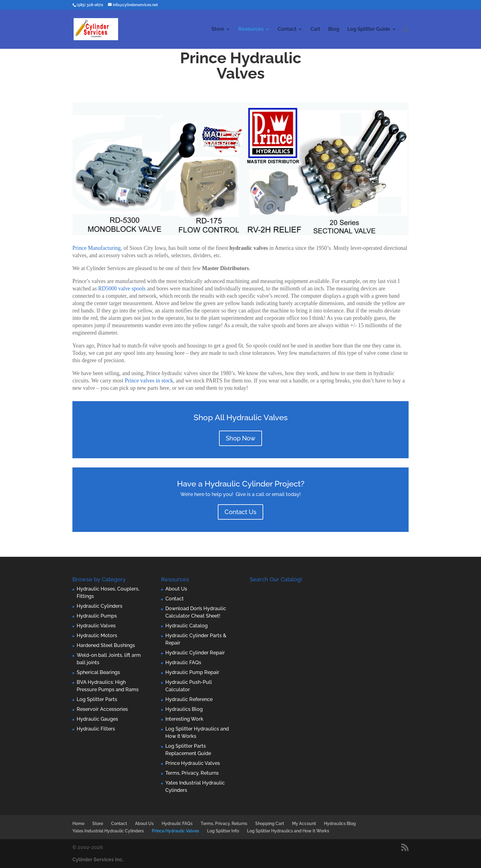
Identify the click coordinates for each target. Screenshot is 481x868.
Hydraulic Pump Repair (192, 672)
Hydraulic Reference (189, 699)
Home (78, 823)
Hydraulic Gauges (97, 719)
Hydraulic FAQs (183, 663)
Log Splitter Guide (369, 29)
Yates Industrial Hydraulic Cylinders (108, 831)
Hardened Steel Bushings (106, 645)
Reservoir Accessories (102, 709)
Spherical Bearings (98, 672)
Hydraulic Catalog (187, 626)
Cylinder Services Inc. (98, 860)
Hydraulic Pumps (97, 616)
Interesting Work (184, 719)
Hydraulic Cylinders (100, 606)
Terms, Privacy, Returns (192, 773)
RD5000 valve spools (122, 289)
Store (218, 29)
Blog (334, 29)
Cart (315, 29)
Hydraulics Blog (184, 709)
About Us (176, 589)
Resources (251, 29)
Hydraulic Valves (96, 626)
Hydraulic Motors (97, 635)
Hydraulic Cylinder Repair (195, 653)
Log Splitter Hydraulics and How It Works (288, 831)
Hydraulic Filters (96, 729)
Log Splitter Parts (97, 699)
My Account (304, 823)
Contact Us (240, 512)
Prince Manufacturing (96, 248)
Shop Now (240, 438)
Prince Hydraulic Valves (193, 763)
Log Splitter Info (223, 831)
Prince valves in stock (149, 381)
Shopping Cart (270, 823)
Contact (287, 29)
